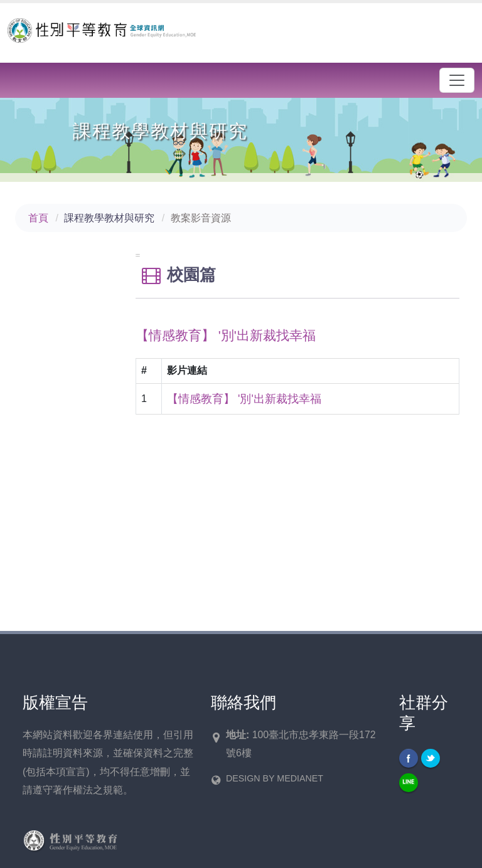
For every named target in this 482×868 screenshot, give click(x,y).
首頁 (38, 218)
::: (138, 255)
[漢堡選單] (457, 80)
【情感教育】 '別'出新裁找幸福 (244, 399)
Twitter (431, 758)
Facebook (409, 758)
